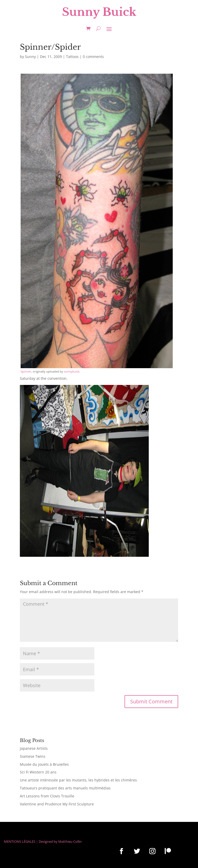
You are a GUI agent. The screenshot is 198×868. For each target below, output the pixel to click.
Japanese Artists (34, 748)
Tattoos (72, 57)
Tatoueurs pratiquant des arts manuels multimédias (65, 788)
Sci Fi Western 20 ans (38, 772)
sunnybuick (72, 371)
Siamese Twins (33, 756)
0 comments (93, 57)
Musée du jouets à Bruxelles (44, 764)
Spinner (26, 371)
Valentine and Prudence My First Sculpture (57, 804)
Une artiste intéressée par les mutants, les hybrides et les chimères (78, 780)
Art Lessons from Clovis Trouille (47, 796)
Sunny (30, 57)
